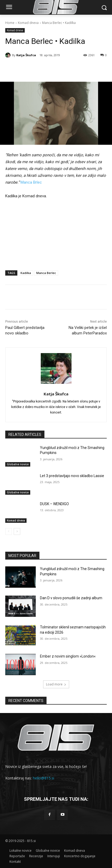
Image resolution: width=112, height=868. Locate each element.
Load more (56, 684)
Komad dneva (28, 23)
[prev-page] (9, 531)
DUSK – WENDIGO (54, 504)
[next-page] (17, 531)
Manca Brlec (31, 182)
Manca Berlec (46, 273)
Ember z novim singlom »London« (68, 656)
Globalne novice (18, 464)
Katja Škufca (26, 55)
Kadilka (26, 273)
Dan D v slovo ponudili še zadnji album (71, 598)
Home (10, 23)
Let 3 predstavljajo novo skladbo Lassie (72, 476)
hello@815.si (44, 778)
